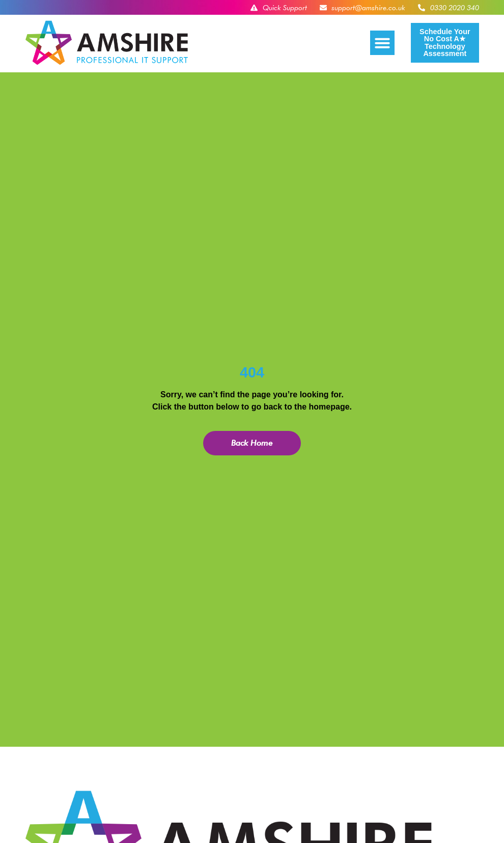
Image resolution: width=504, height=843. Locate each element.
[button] (382, 43)
